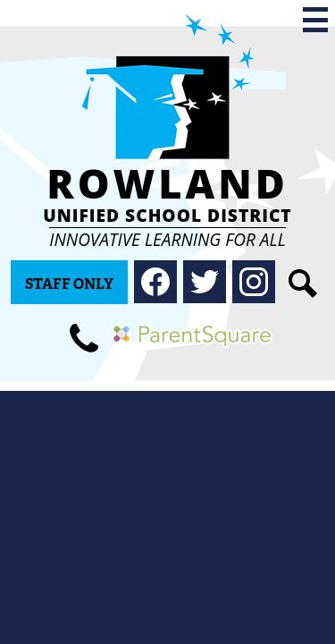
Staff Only (69, 284)
